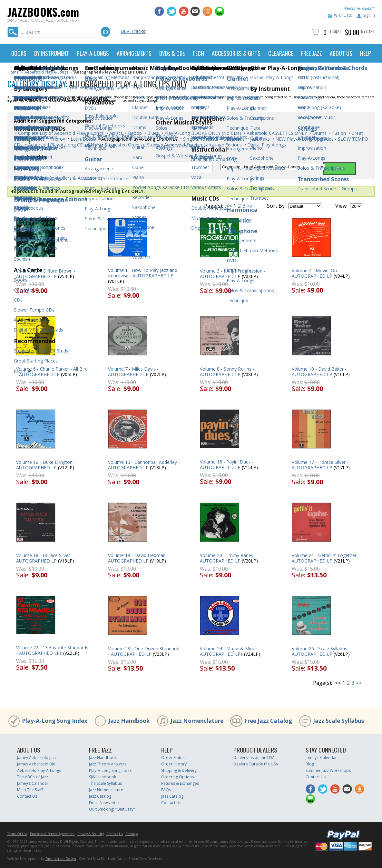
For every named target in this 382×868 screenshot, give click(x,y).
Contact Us (27, 796)
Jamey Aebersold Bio (36, 764)
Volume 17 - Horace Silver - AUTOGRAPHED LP (320, 465)
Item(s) (335, 31)
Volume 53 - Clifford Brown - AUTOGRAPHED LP (46, 274)
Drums (319, 133)
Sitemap (132, 834)
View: (341, 206)
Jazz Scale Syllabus (338, 721)
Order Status (173, 758)
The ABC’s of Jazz (33, 777)
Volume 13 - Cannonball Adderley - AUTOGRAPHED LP (144, 465)
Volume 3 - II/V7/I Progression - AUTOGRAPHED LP (233, 274)
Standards (234, 139)
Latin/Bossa (83, 139)
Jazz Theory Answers (108, 764)
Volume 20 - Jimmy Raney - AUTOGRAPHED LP (228, 558)
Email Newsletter (104, 803)
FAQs (166, 790)
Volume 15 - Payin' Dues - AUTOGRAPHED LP (227, 464)
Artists (115, 133)
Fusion (338, 133)
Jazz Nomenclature (197, 721)
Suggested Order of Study (131, 145)
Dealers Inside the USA (254, 758)
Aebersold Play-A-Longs (46, 72)
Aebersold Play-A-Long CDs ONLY (63, 145)
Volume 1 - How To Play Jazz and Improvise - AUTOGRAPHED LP (143, 273)
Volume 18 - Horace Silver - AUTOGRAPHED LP (44, 558)
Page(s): (214, 206)
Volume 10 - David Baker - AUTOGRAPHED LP (319, 372)
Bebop (134, 133)
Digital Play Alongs (266, 145)
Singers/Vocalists (200, 139)
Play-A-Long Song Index (55, 721)
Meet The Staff (30, 790)
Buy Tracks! (134, 31)
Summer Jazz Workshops (328, 770)
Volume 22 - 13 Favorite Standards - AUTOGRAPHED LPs (52, 650)
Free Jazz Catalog (268, 721)
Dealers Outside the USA (256, 764)
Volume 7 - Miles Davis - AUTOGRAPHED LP (133, 372)
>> (250, 206)
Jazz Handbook (129, 721)
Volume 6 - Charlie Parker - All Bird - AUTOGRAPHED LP (52, 372)
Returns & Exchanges (180, 783)
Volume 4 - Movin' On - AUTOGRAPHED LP (316, 273)
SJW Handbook (103, 777)
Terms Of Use (17, 834)
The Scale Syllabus (105, 783)
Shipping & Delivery (179, 770)
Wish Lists (343, 15)
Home (13, 72)
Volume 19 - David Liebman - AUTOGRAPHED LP (138, 558)
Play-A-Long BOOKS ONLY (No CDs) (202, 133)
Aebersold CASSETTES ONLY (276, 133)
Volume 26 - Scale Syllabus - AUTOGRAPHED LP (321, 651)
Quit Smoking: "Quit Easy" (112, 809)
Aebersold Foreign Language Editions (202, 145)
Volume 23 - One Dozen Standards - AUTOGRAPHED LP (144, 651)
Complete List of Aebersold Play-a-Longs (60, 133)
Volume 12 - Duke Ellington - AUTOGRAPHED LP (46, 465)
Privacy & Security (91, 834)
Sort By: (276, 206)
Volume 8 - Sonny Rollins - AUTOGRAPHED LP (227, 372)
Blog (310, 764)
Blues (152, 133)
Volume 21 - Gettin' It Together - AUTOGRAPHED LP (326, 558)
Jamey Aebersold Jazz (37, 758)
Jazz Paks (259, 139)
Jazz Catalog (100, 796)
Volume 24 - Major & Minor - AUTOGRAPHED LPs (230, 651)
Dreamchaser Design (61, 859)
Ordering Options (177, 777)
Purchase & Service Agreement (52, 834)
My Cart (368, 31)
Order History (174, 764)
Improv (57, 139)
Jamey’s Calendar (33, 783)
